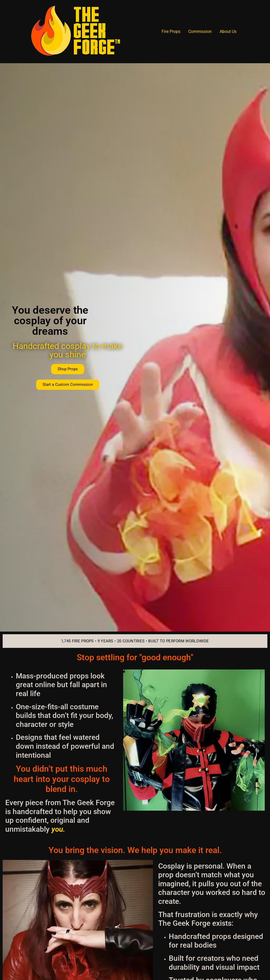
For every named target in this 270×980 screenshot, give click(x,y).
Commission (200, 31)
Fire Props (171, 31)
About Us (228, 31)
